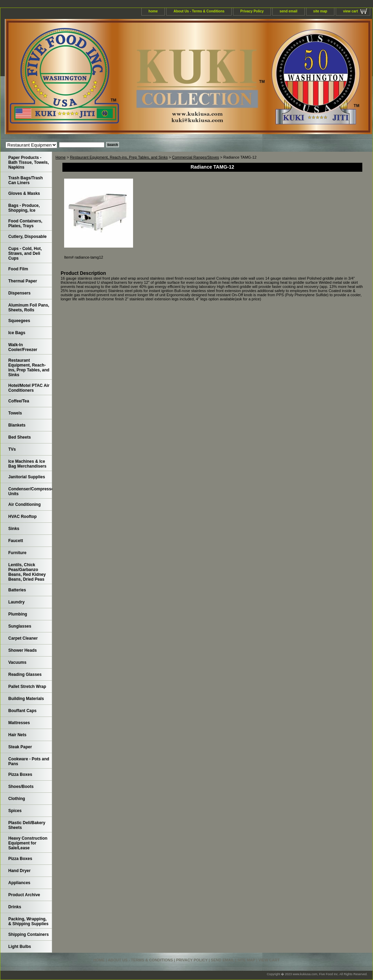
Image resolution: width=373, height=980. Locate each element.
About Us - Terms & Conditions (199, 11)
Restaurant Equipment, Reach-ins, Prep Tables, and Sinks (119, 157)
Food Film (18, 269)
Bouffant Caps (22, 711)
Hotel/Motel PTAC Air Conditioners (29, 388)
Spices (15, 811)
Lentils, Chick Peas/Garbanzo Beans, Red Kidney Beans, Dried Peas (27, 572)
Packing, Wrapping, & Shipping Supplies (28, 921)
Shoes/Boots (21, 787)
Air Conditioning (24, 504)
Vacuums (17, 662)
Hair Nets (17, 735)
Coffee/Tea (19, 401)
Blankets (17, 425)
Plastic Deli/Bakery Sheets (27, 825)
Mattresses (19, 723)
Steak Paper (20, 747)
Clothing (17, 799)
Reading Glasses (25, 674)
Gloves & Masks (24, 193)
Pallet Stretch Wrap (27, 687)
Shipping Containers (28, 934)
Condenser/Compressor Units (30, 491)
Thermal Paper (23, 281)
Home (61, 157)
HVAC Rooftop (22, 517)
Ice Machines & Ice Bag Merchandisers (27, 464)
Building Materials (26, 699)
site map (320, 11)
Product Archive (24, 895)
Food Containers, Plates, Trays (25, 223)
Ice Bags (17, 333)
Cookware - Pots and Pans (29, 761)
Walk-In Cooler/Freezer (23, 347)
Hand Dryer (19, 871)
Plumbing (18, 614)
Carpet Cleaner (23, 638)
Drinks (15, 907)
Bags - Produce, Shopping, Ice (24, 208)
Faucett (16, 541)
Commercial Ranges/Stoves (195, 157)
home (153, 11)
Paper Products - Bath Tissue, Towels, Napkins (29, 162)
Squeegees (19, 321)
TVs (12, 449)
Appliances (19, 883)
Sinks (14, 529)
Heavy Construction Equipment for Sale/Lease (28, 843)
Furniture (17, 553)
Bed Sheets (19, 437)
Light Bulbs (20, 947)
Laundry (16, 602)
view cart (350, 11)
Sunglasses (20, 626)
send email (289, 11)
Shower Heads (23, 650)
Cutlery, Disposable (27, 237)
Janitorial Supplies (27, 477)
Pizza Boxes (20, 774)
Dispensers (19, 293)
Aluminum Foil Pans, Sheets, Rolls (29, 308)
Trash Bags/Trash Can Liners (26, 180)
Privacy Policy (252, 11)
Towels (15, 413)
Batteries (17, 590)
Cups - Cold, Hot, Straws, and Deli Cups (25, 253)
